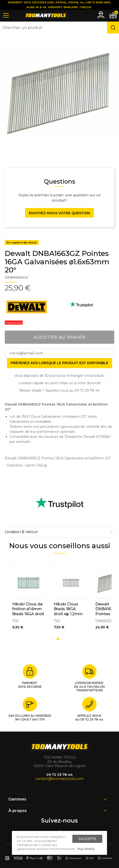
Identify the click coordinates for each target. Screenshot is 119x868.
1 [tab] (58, 639)
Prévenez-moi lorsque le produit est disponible (59, 363)
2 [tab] (61, 639)
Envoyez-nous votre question (59, 213)
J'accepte (87, 839)
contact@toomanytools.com (59, 779)
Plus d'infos (86, 849)
